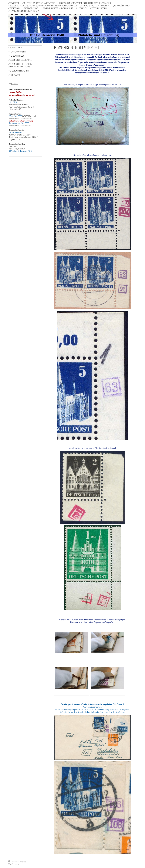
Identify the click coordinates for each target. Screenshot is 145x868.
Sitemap (23, 862)
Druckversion (14, 862)
